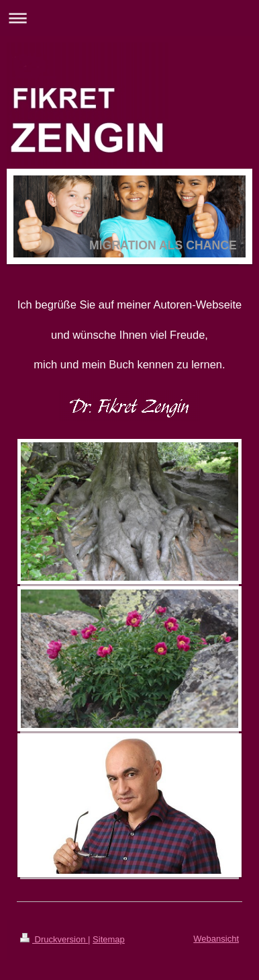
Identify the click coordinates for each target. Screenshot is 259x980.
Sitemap (109, 939)
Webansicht (216, 939)
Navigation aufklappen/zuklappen (129, 18)
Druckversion (54, 939)
